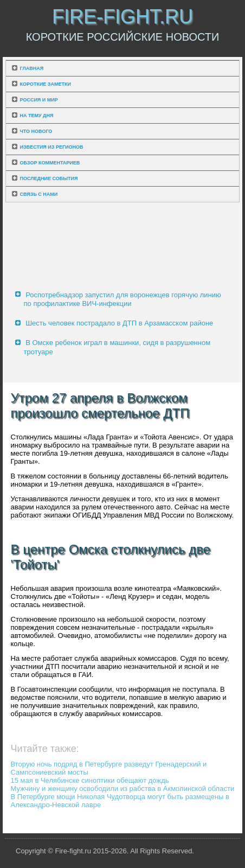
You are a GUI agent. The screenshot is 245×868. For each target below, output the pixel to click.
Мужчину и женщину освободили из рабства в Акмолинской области (123, 789)
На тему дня (37, 116)
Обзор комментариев (50, 163)
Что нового (36, 131)
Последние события (49, 178)
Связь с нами (39, 194)
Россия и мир (39, 100)
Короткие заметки (46, 84)
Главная (32, 68)
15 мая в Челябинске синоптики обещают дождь (90, 780)
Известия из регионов (52, 147)
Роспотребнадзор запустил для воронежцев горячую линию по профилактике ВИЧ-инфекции (122, 299)
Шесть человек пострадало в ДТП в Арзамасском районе (119, 323)
